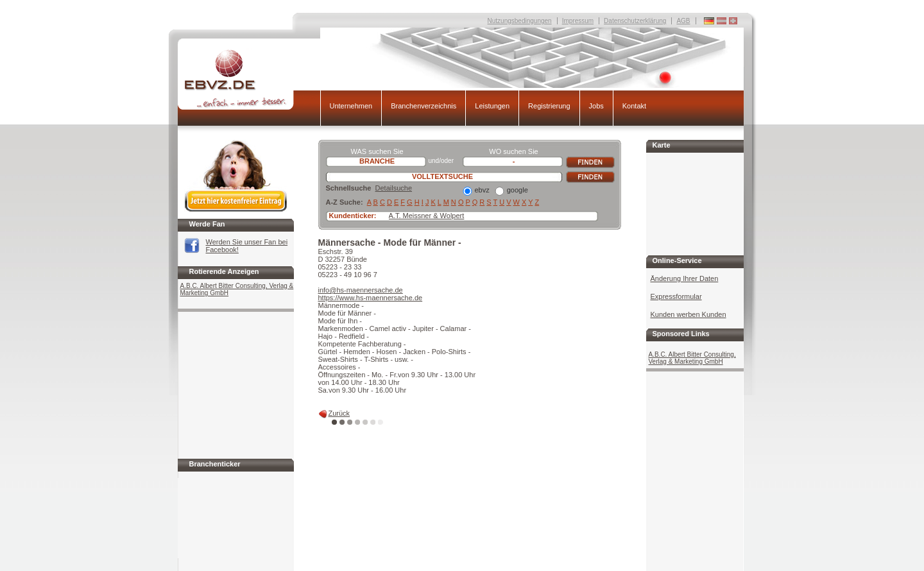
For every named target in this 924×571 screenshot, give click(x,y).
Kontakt (634, 106)
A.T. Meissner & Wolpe (424, 216)
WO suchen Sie (513, 151)
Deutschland (733, 21)
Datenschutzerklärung (635, 21)
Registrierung (549, 106)
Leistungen (492, 106)
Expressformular (676, 296)
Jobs (596, 106)
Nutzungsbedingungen (520, 21)
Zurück (339, 413)
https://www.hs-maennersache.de (371, 298)
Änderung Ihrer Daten (685, 278)
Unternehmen (351, 106)
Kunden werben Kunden (689, 314)
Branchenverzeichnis (424, 106)
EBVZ (249, 79)
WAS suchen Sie (377, 151)
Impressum (578, 21)
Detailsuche (394, 188)
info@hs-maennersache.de (361, 290)
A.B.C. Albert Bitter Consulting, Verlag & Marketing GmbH (237, 289)
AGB (683, 21)
